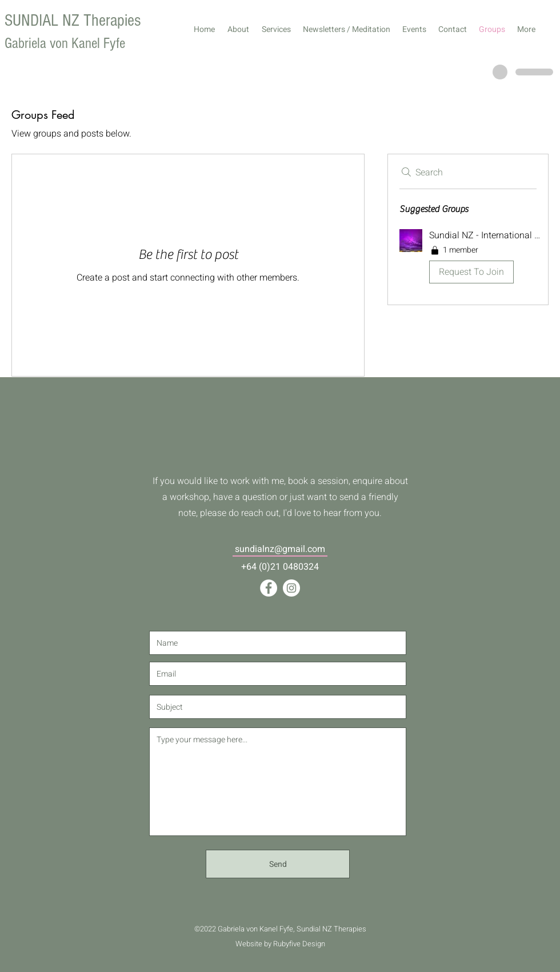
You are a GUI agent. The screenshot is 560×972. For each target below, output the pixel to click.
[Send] (278, 864)
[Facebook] (269, 588)
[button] (468, 258)
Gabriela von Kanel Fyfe (65, 43)
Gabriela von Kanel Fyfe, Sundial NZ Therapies (292, 929)
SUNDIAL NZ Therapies (73, 21)
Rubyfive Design (299, 944)
